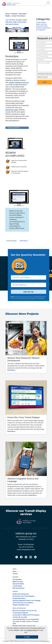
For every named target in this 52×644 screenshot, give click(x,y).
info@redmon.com (28, 550)
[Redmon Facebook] (21, 560)
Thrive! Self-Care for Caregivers (23, 603)
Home (8, 14)
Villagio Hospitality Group (21, 605)
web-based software (12, 24)
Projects (14, 14)
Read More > (12, 370)
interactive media (11, 22)
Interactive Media (42, 26)
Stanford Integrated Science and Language (27, 600)
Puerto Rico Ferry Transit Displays (24, 596)
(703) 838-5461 (29, 544)
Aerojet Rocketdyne (19, 598)
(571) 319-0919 (28, 547)
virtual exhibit (22, 22)
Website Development (43, 28)
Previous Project (11, 241)
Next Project (24, 241)
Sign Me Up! (28, 292)
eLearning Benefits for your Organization (26, 619)
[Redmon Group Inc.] (11, 4)
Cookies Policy (32, 630)
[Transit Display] (26, 527)
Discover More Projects (22, 314)
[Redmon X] (17, 560)
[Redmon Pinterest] (31, 560)
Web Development (18, 588)
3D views (12, 20)
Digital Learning (41, 24)
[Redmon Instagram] (26, 560)
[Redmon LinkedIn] (35, 560)
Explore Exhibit (14, 128)
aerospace (19, 20)
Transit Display (41, 22)
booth (25, 20)
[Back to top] (48, 641)
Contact (15, 574)
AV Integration (41, 30)
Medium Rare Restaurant (21, 594)
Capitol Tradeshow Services (19, 82)
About (15, 571)
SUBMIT (45, 82)
